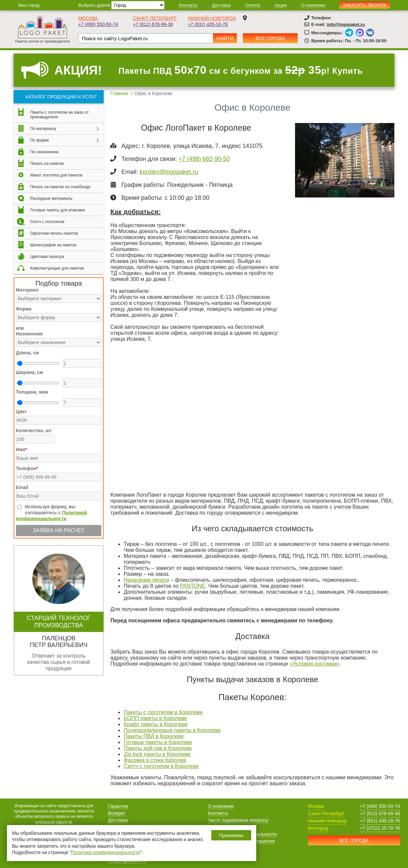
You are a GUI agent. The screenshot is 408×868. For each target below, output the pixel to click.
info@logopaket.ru (346, 24)
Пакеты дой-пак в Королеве (158, 748)
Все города (270, 38)
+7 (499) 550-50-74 (98, 24)
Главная (119, 93)
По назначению (45, 152)
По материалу (43, 129)
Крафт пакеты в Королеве (155, 724)
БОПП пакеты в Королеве (155, 718)
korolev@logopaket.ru (169, 172)
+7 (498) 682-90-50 (204, 159)
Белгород (318, 828)
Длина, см (28, 353)
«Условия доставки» (315, 664)
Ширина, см (30, 372)
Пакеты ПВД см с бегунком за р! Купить (241, 70)
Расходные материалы (51, 198)
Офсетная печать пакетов (54, 233)
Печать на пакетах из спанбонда (60, 187)
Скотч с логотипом (47, 222)
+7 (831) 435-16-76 (208, 24)
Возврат (117, 813)
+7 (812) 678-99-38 (153, 24)
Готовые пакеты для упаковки (58, 210)
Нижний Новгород (212, 18)
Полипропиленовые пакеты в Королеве (172, 730)
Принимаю (231, 835)
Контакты (188, 5)
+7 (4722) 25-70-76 (380, 828)
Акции (280, 5)
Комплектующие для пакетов (57, 268)
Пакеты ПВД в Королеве (153, 736)
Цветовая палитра (47, 257)
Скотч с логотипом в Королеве (161, 766)
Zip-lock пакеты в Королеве (157, 754)
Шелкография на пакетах (53, 245)
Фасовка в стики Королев (155, 760)
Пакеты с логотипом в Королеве (163, 712)
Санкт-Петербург (155, 18)
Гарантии (118, 806)
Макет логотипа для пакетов (56, 175)
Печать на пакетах (47, 164)
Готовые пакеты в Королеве (158, 742)
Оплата (253, 5)
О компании (313, 5)
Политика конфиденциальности (105, 852)
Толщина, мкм (32, 392)
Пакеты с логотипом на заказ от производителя (60, 115)
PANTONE (193, 586)
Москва (88, 18)
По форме (40, 140)
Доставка (222, 5)
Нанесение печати (146, 580)
